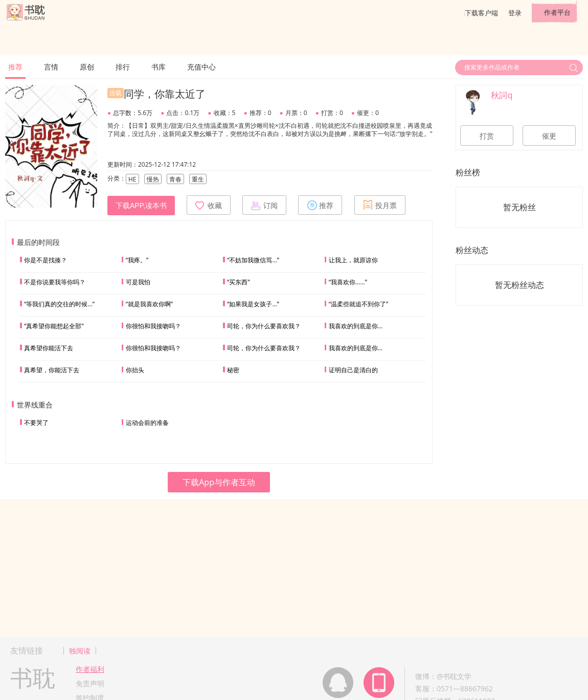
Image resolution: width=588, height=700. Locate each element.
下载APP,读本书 (141, 206)
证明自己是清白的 (353, 370)
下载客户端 (481, 13)
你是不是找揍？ (46, 260)
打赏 (487, 136)
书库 (159, 67)
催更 (549, 136)
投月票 (380, 205)
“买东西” (238, 282)
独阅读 (80, 651)
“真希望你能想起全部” (54, 326)
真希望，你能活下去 (52, 370)
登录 (515, 13)
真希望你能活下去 (49, 348)
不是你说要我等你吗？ (55, 282)
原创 (87, 67)
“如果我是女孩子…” (253, 304)
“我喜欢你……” (348, 282)
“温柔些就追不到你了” (358, 304)
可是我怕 (138, 282)
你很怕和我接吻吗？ (153, 326)
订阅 (264, 205)
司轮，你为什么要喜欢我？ (264, 326)
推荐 (15, 67)
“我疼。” (137, 260)
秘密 (233, 370)
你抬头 (135, 370)
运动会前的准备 (147, 423)
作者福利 (90, 669)
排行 (123, 67)
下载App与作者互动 (219, 482)
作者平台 (557, 12)
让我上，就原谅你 (353, 260)
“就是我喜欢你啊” (149, 304)
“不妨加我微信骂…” (253, 260)
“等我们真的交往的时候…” (59, 304)
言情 (51, 67)
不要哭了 (36, 423)
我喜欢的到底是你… (356, 326)
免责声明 (90, 683)
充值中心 (201, 67)
